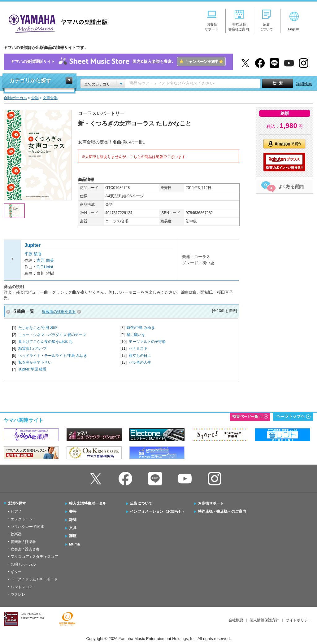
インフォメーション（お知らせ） (158, 511)
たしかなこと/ (38, 328)
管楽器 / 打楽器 (23, 542)
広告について (141, 503)
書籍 (73, 511)
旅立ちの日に (140, 356)
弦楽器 (16, 534)
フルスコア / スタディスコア (34, 557)
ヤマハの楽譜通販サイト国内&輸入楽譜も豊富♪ (118, 62)
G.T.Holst (45, 267)
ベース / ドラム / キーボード (34, 579)
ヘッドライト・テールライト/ (53, 356)
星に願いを (136, 335)
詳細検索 (304, 84)
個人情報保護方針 (264, 620)
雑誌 (73, 520)
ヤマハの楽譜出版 (56, 23)
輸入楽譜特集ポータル (88, 503)
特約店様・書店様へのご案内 (222, 511)
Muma (74, 544)
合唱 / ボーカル (23, 564)
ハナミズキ (138, 348)
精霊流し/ (32, 348)
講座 (73, 536)
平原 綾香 (33, 254)
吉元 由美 (45, 260)
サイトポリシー (299, 620)
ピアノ (16, 511)
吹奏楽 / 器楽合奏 (25, 549)
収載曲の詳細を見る (59, 312)
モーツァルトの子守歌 (147, 342)
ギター (16, 572)
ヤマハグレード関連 (27, 527)
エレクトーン (22, 519)
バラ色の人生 (140, 362)
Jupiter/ (32, 369)
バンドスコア (22, 587)
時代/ (141, 328)
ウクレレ (18, 594)
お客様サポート (211, 503)
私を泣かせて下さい (35, 362)
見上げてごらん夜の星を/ (45, 342)
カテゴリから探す (30, 81)
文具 (73, 528)
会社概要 (236, 620)
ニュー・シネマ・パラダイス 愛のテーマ (52, 335)
